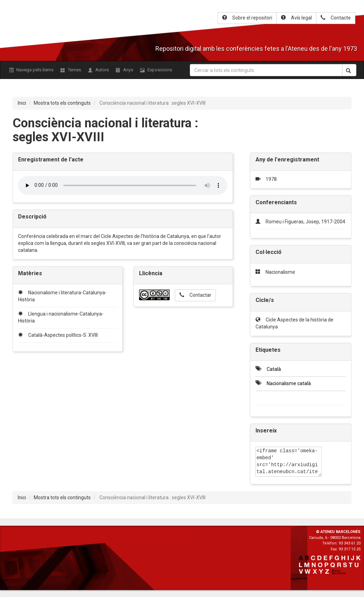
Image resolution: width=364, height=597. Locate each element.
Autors (98, 70)
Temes (71, 70)
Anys (124, 70)
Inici (22, 103)
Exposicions (156, 70)
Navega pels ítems (31, 70)
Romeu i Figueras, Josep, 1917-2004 (305, 222)
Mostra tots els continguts (62, 103)
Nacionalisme (280, 272)
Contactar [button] (195, 295)
